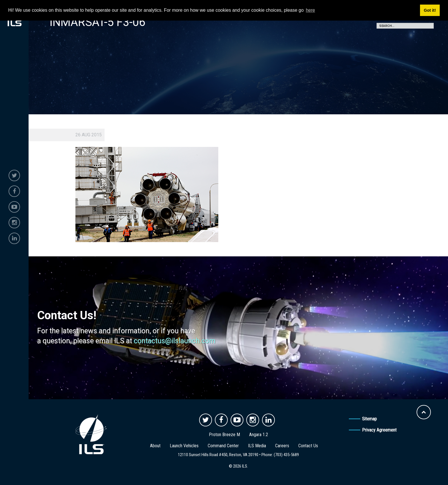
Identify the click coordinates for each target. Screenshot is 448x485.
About (155, 446)
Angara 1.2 (259, 435)
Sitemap (369, 419)
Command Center (223, 446)
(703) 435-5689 (286, 455)
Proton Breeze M (224, 435)
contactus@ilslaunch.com (175, 341)
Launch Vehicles (184, 446)
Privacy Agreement (379, 430)
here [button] (310, 10)
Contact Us (308, 446)
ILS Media (257, 446)
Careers (282, 446)
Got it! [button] (430, 10)
